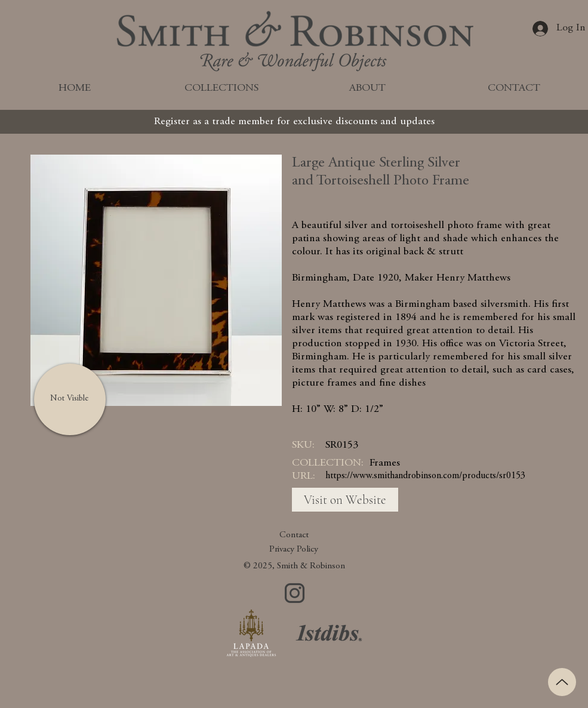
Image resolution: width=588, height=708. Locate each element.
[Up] (562, 682)
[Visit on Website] (345, 500)
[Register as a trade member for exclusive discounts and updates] (294, 122)
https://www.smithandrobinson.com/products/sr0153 (425, 476)
